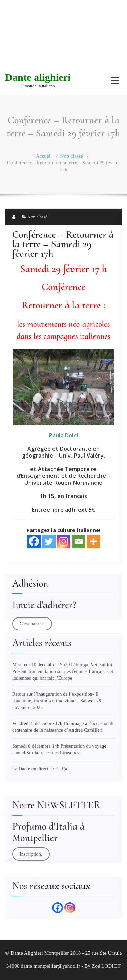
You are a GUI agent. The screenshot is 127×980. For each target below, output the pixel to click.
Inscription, (31, 854)
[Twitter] (49, 541)
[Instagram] (64, 541)
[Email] (79, 541)
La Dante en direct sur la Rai (40, 769)
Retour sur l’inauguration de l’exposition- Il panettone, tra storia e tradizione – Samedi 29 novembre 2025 (57, 701)
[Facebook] (34, 541)
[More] (93, 541)
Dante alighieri (38, 77)
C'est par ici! (32, 624)
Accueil (44, 156)
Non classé (72, 156)
